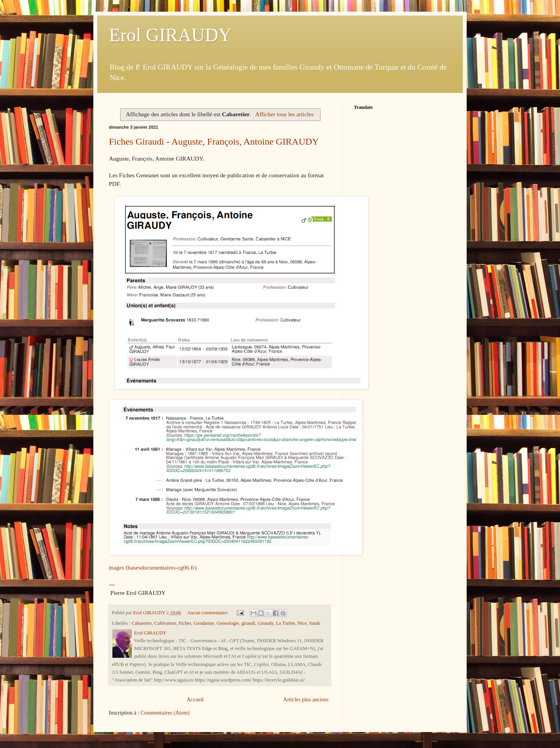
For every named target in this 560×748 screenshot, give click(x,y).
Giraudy (266, 623)
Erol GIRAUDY (170, 35)
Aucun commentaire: (208, 613)
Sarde (315, 623)
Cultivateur (165, 623)
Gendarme (204, 623)
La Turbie (285, 623)
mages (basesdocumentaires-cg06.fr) (153, 567)
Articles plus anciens (306, 700)
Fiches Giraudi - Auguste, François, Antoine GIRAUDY (214, 142)
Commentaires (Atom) (165, 713)
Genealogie (228, 623)
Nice (302, 623)
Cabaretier (142, 623)
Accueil (195, 700)
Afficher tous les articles (284, 114)
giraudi (248, 623)
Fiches (185, 623)
